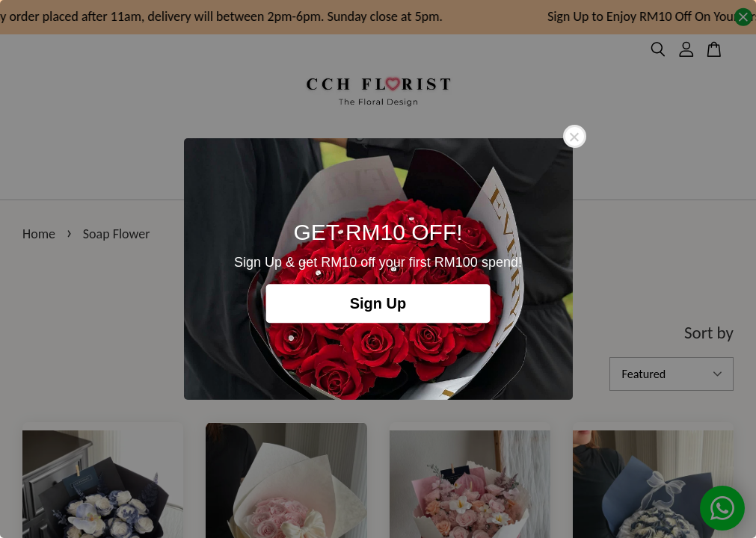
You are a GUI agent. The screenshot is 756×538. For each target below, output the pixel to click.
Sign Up (378, 303)
